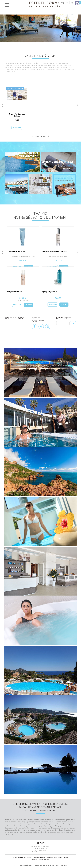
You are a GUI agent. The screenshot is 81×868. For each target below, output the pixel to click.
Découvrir (17, 128)
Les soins (30, 857)
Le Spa (15, 857)
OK (73, 323)
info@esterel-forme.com (42, 852)
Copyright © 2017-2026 (60, 865)
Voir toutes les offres (41, 136)
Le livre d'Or (58, 857)
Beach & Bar (22, 857)
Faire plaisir (49, 857)
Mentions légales (26, 865)
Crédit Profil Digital (42, 865)
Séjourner (35, 859)
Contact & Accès (44, 859)
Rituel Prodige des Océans (17, 115)
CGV (15, 865)
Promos (65, 857)
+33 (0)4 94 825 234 (42, 848)
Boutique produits (39, 857)
